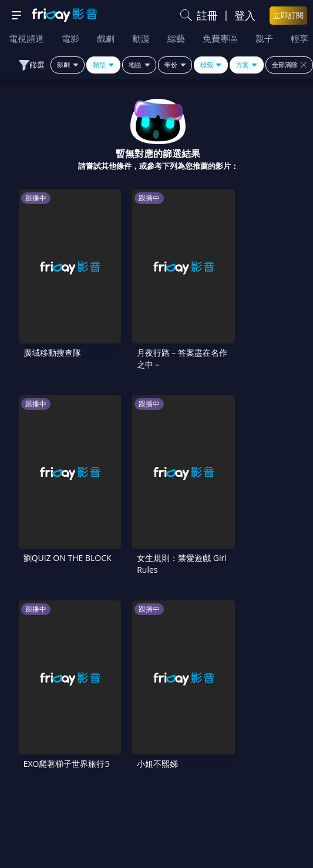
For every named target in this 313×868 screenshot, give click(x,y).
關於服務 (39, 714)
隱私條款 (274, 739)
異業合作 (156, 763)
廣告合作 (39, 788)
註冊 (207, 15)
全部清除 (289, 65)
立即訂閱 (288, 15)
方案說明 (274, 714)
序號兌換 (156, 714)
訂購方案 (274, 788)
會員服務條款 (156, 739)
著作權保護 (44, 763)
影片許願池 (269, 763)
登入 (245, 15)
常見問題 (39, 739)
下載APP (157, 788)
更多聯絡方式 (170, 837)
